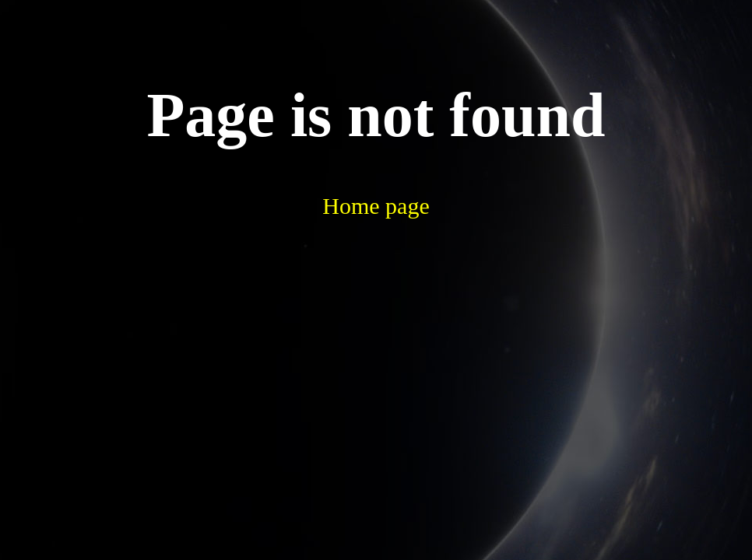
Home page (376, 206)
